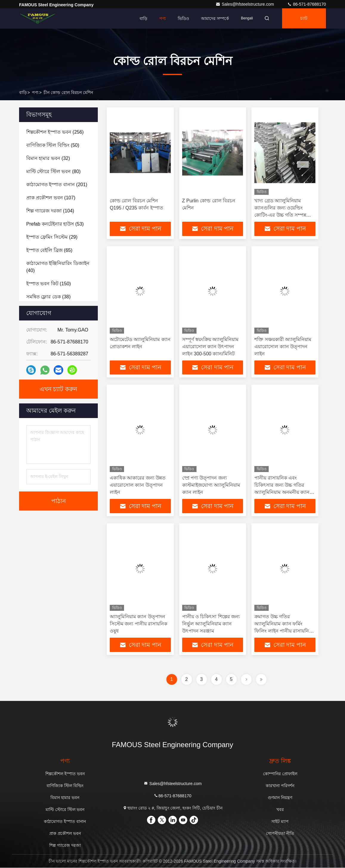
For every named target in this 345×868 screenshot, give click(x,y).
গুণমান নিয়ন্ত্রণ (280, 798)
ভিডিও (182, 18)
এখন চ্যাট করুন (58, 389)
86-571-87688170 (307, 4)
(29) (52, 237)
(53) (55, 224)
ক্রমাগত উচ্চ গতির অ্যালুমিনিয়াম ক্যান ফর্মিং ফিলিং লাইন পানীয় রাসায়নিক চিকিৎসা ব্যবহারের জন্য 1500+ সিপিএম (284, 631)
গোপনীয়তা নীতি (280, 834)
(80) (53, 171)
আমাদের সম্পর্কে (213, 18)
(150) (49, 284)
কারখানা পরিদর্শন (280, 786)
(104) (50, 211)
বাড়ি (142, 18)
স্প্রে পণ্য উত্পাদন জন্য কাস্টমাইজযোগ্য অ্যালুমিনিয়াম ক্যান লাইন (211, 485)
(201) (57, 185)
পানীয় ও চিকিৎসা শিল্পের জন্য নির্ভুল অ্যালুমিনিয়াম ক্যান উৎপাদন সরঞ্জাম (211, 624)
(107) (51, 198)
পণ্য (161, 18)
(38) (48, 297)
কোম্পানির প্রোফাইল (280, 774)
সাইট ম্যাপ (280, 822)
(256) (55, 132)
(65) (49, 250)
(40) (58, 267)
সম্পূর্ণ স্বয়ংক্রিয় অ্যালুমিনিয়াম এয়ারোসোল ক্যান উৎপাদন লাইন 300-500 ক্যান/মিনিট (211, 347)
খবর (280, 810)
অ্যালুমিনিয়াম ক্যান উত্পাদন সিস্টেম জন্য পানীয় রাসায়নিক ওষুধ (139, 624)
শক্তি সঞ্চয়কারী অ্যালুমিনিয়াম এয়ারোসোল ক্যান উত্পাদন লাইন (283, 347)
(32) (48, 158)
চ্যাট (304, 18)
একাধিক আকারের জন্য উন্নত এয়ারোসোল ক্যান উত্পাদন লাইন (138, 485)
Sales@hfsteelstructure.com (245, 4)
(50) (53, 145)
